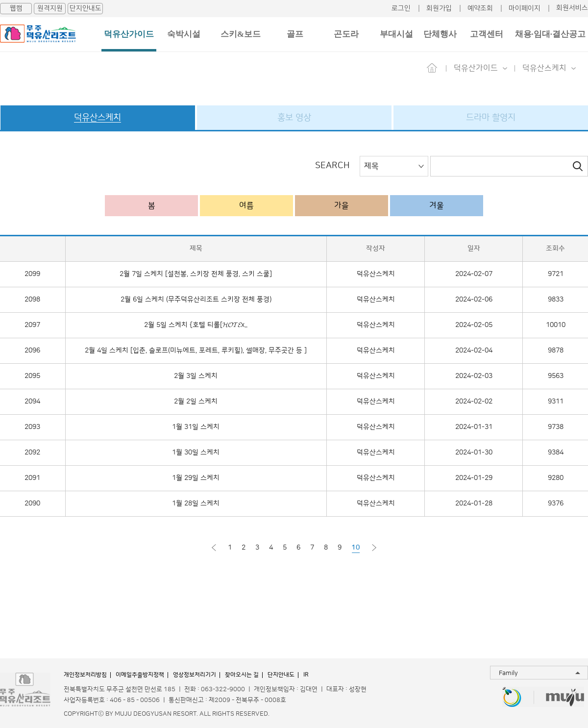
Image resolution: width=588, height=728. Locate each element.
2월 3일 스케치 (196, 376)
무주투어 (565, 698)
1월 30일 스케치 (196, 452)
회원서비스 (572, 8)
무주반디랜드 (512, 698)
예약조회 (480, 8)
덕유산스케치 (376, 274)
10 (356, 548)
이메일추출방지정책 (140, 675)
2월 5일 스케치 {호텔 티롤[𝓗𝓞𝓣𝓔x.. (196, 325)
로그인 (401, 8)
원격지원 (50, 8)
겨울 (437, 205)
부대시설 (396, 34)
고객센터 (487, 34)
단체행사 (440, 34)
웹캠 (16, 8)
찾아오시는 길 (242, 675)
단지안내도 (86, 8)
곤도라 (346, 34)
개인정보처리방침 (85, 675)
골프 (295, 34)
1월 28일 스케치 (196, 503)
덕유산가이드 (129, 34)
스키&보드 (241, 34)
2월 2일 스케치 (196, 402)
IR (306, 675)
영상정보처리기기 (195, 675)
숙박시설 (184, 34)
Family (508, 673)
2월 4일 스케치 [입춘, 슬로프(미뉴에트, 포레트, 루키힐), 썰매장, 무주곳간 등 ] (196, 351)
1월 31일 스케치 (196, 427)
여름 (246, 205)
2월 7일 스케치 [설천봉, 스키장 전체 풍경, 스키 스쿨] (196, 274)
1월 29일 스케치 (196, 478)
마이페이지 (525, 8)
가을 (342, 205)
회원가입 (439, 8)
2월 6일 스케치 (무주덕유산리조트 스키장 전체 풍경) (196, 300)
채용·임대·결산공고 (551, 34)
